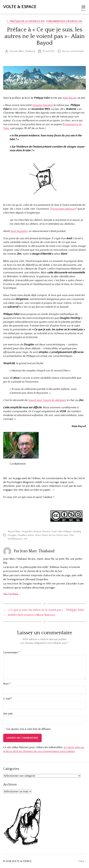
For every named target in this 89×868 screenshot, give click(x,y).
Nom (7, 684)
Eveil (54, 531)
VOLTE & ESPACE (20, 7)
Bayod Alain (14, 531)
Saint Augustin (19, 231)
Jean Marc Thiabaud (24, 51)
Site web (8, 714)
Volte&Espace (15, 539)
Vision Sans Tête (65, 535)
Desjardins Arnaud (31, 531)
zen (26, 539)
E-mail (8, 699)
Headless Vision (26, 535)
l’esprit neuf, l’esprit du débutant (47, 400)
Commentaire (11, 653)
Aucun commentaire (73, 51)
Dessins (46, 531)
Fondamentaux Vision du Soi (64, 21)
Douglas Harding (43, 105)
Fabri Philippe (65, 531)
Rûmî (38, 535)
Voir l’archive (12, 594)
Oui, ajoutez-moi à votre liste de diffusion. (27, 729)
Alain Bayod (69, 98)
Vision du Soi (49, 535)
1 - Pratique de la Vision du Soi (26, 21)
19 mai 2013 (49, 51)
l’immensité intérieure (63, 209)
